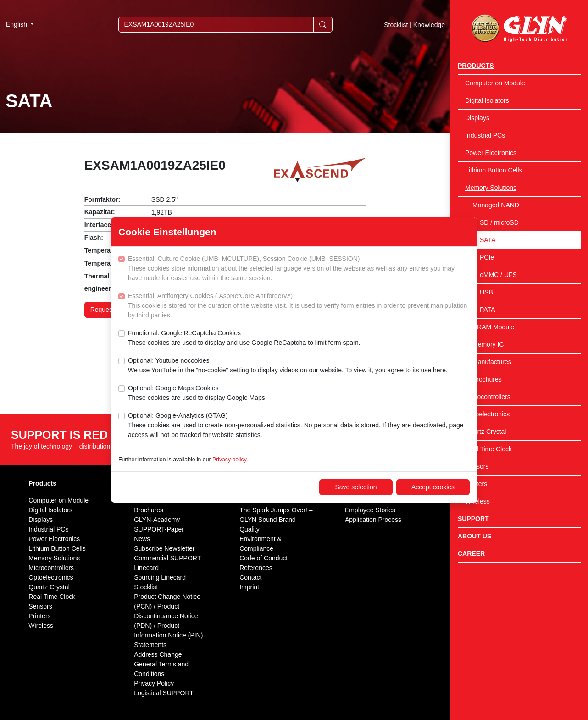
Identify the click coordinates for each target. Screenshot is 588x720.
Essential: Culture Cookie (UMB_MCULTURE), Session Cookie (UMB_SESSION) (299, 269)
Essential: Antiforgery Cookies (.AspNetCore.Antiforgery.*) (299, 306)
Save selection (356, 487)
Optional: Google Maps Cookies (197, 393)
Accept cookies (433, 487)
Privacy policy (229, 460)
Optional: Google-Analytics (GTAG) (299, 426)
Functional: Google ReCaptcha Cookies (244, 338)
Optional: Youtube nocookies (288, 366)
